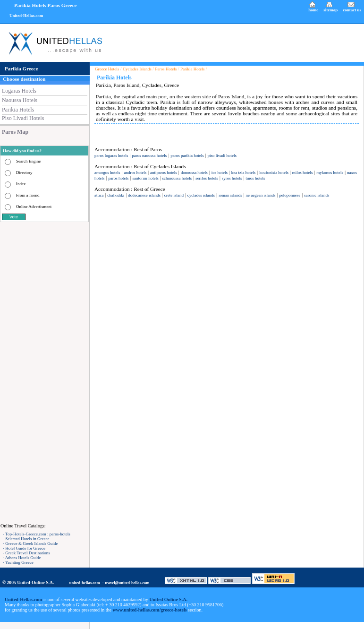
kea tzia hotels (243, 172)
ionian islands (230, 195)
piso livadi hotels (222, 155)
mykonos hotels (330, 172)
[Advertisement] (45, 372)
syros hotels (232, 178)
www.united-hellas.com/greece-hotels (150, 610)
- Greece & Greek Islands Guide (30, 543)
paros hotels (118, 178)
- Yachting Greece (18, 562)
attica (99, 195)
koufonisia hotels (274, 172)
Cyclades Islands (137, 69)
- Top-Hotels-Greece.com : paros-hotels (37, 534)
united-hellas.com (85, 583)
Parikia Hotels (18, 110)
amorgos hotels (107, 172)
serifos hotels (207, 178)
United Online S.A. (168, 599)
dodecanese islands (144, 195)
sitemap (330, 10)
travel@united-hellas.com (127, 583)
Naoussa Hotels (20, 100)
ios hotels (220, 172)
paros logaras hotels (111, 155)
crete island (174, 195)
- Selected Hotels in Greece (26, 539)
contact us (352, 10)
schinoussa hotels (177, 178)
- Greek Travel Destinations (26, 553)
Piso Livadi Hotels (23, 118)
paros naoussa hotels (149, 155)
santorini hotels (145, 178)
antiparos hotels (164, 172)
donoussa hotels (194, 172)
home (313, 10)
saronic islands (317, 195)
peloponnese (290, 195)
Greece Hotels (107, 69)
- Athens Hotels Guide (22, 558)
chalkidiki (116, 195)
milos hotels (303, 172)
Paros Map (15, 132)
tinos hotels (255, 178)
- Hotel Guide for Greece (24, 548)
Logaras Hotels (19, 91)
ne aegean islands (261, 195)
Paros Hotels (166, 69)
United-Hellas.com (26, 16)
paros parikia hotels (187, 155)
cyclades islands (201, 195)
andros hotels (135, 172)
